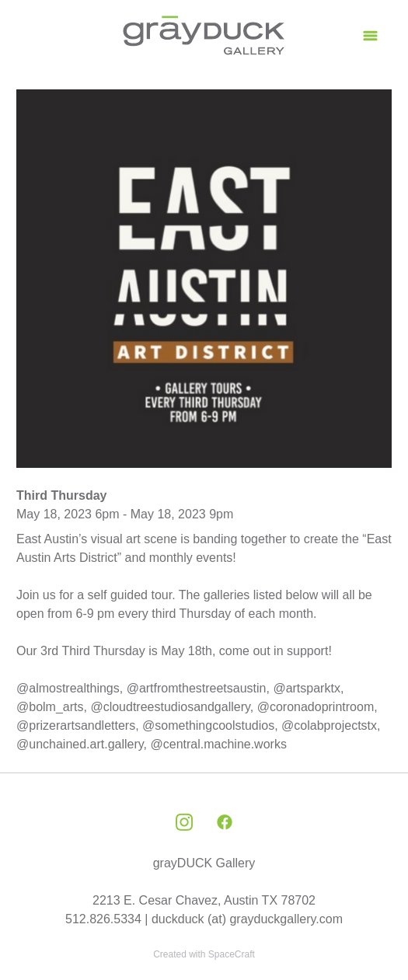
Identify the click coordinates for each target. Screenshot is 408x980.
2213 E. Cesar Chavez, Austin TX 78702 (204, 900)
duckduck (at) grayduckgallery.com (247, 919)
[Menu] (370, 35)
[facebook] (225, 823)
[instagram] (184, 823)
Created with (204, 954)
